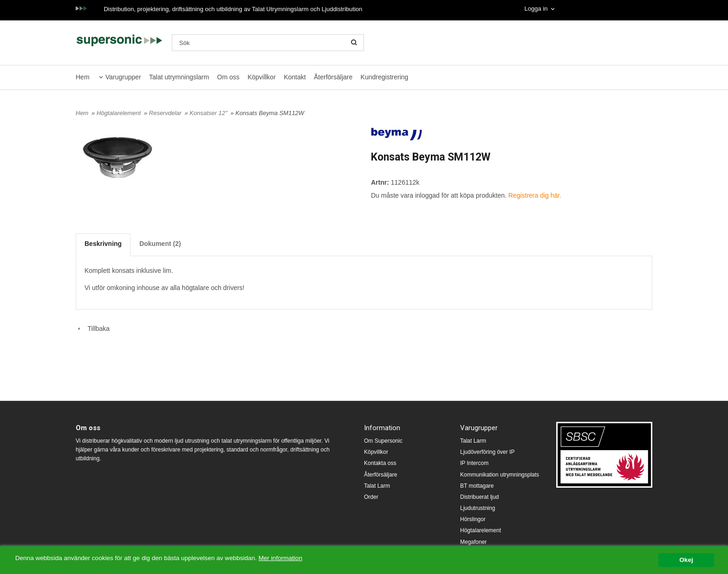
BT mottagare (477, 486)
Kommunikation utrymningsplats (500, 475)
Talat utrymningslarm (179, 77)
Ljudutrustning (478, 508)
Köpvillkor (262, 77)
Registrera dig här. (535, 195)
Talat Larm (377, 486)
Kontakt (295, 77)
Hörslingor (473, 519)
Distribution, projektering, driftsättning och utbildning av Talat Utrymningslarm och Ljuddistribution (233, 9)
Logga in (536, 9)
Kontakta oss (380, 463)
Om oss (228, 77)
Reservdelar (166, 113)
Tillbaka (93, 329)
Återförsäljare (333, 77)
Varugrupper (123, 77)
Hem (83, 77)
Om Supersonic (383, 441)
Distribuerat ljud (479, 497)
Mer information (281, 558)
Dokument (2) (160, 244)
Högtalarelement (120, 113)
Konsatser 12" (209, 113)
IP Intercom (474, 463)
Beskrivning (103, 244)
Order (371, 497)
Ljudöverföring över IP (487, 452)
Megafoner (473, 542)
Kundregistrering (385, 77)
